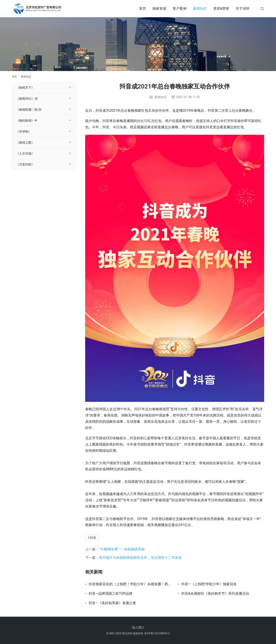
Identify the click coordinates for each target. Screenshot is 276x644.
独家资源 (159, 9)
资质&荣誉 (221, 9)
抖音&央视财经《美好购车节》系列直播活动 (215, 594)
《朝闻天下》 (25, 88)
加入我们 (138, 627)
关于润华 (243, 9)
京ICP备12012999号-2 (157, 633)
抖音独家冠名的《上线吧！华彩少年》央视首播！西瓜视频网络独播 (130, 584)
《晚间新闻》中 (27, 121)
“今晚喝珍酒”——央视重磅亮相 (122, 549)
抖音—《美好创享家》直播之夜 (112, 603)
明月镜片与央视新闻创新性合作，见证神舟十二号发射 (140, 558)
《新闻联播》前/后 (29, 110)
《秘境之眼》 (25, 142)
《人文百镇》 (25, 153)
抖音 (93, 538)
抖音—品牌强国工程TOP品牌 (111, 594)
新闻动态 (200, 9)
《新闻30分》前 (27, 99)
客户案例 (180, 9)
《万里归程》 (25, 164)
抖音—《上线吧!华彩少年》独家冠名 (209, 584)
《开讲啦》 (24, 132)
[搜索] (262, 9)
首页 (143, 9)
